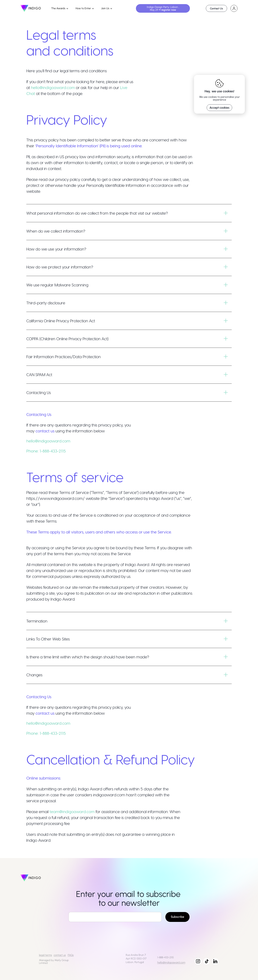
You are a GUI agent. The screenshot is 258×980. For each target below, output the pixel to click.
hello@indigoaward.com (53, 87)
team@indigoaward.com (72, 812)
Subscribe (177, 917)
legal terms (45, 955)
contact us (60, 955)
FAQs (71, 955)
